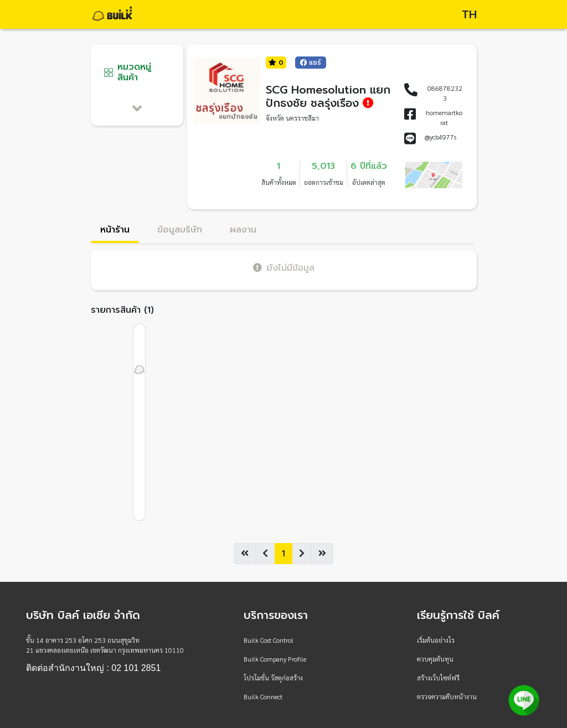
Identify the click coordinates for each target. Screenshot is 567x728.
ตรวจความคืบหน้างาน (447, 696)
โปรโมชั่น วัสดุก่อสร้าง (273, 678)
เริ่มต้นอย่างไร (436, 640)
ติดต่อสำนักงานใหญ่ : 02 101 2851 (93, 668)
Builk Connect (263, 696)
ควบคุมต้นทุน (435, 659)
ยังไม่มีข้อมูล (284, 268)
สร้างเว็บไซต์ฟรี (438, 678)
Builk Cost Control (269, 640)
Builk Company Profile (275, 659)
